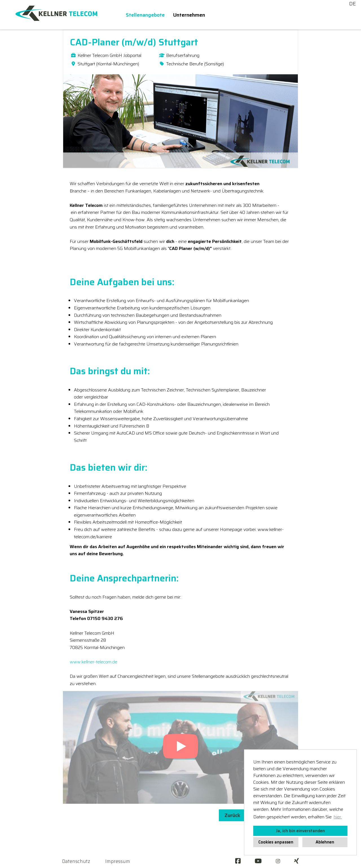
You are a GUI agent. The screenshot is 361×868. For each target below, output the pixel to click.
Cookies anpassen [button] (276, 842)
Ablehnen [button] (325, 842)
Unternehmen (189, 15)
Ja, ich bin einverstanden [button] (300, 831)
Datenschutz (76, 861)
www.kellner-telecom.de (93, 662)
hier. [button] (338, 817)
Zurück (232, 815)
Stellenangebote (145, 15)
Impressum (118, 861)
